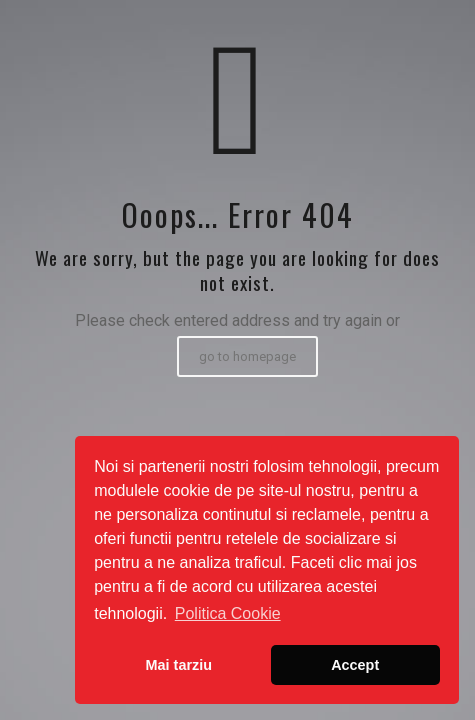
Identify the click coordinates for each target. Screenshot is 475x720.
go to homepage (247, 356)
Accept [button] (355, 665)
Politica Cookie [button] (228, 613)
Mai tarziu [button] (179, 665)
